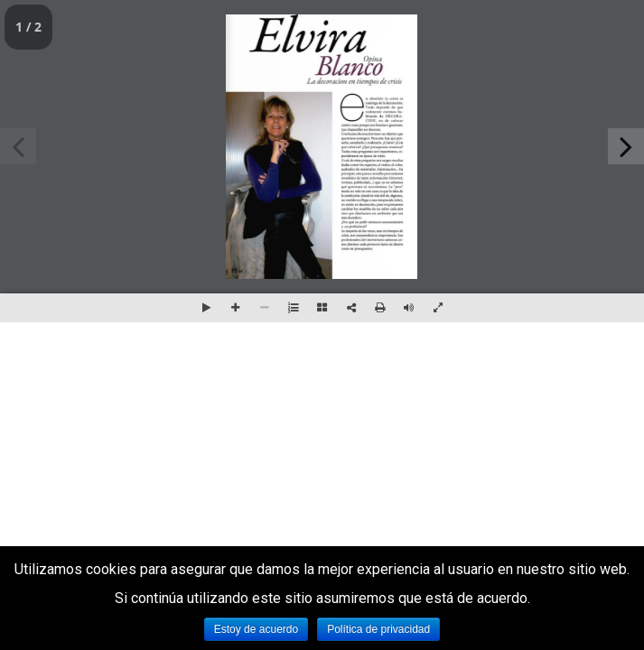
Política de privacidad (378, 629)
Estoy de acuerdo (256, 629)
